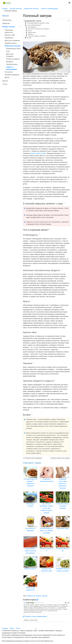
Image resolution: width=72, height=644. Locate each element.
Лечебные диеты (10, 43)
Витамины (10, 62)
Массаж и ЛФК (10, 35)
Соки (8, 51)
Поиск (18, 628)
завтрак (45, 596)
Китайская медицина (12, 75)
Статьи (5, 84)
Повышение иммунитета (9, 31)
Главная (5, 628)
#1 (25, 603)
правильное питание (34, 596)
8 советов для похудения (33, 458)
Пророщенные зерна (13, 49)
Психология (9, 72)
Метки (12, 628)
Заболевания (7, 20)
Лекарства (6, 23)
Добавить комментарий (31, 620)
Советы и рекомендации (11, 68)
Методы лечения (9, 27)
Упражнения (9, 38)
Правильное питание (13, 46)
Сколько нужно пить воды (60, 458)
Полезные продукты (13, 59)
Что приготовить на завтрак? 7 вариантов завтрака (30, 479)
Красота (5, 81)
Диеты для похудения (12, 40)
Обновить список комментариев (35, 616)
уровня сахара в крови (38, 153)
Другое (7, 77)
